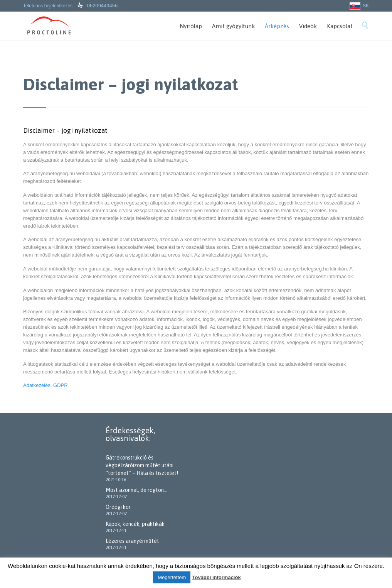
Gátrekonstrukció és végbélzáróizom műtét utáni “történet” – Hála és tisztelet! (142, 465)
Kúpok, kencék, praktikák (135, 524)
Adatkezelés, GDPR (45, 385)
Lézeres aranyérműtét (132, 541)
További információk (216, 577)
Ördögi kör (118, 507)
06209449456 (102, 6)
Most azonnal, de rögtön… (136, 490)
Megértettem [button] (172, 577)
